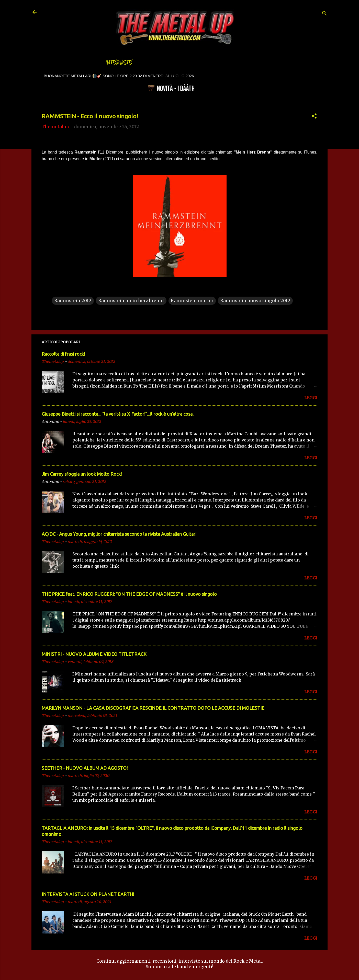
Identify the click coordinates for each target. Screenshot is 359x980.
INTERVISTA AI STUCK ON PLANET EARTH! (88, 894)
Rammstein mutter (192, 301)
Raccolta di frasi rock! (63, 354)
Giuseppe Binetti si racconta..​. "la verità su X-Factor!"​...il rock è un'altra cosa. (118, 414)
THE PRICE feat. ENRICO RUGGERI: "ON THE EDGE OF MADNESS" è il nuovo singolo (129, 594)
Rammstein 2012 (73, 301)
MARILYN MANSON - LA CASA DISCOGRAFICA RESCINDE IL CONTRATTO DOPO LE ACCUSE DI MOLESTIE (153, 708)
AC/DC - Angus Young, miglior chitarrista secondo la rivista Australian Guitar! (119, 534)
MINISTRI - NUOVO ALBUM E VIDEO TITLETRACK (94, 654)
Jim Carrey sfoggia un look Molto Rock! (82, 474)
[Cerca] (324, 14)
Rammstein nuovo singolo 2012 (255, 301)
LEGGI (311, 398)
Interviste (119, 62)
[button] (314, 117)
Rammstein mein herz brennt (131, 301)
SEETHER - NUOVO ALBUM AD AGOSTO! (85, 768)
